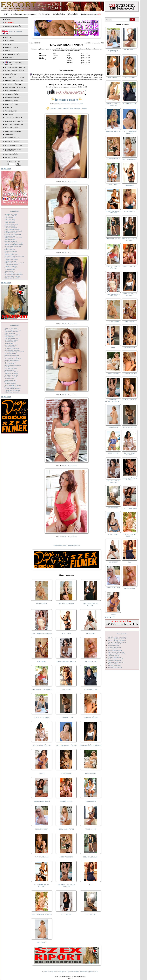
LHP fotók (10, 114)
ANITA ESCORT (66, 773)
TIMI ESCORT (42, 661)
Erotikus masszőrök (14, 81)
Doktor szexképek (10, 239)
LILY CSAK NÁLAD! (91, 717)
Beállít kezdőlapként (59, 972)
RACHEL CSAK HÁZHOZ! (42, 745)
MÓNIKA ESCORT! (66, 857)
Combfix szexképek (11, 233)
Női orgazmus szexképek (12, 335)
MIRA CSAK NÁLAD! (91, 857)
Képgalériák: (15, 211)
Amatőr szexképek (10, 216)
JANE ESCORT (91, 914)
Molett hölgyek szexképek (13, 330)
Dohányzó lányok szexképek (13, 238)
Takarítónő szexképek (11, 372)
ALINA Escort (66, 633)
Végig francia (11, 111)
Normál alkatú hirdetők (16, 87)
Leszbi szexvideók (114, 655)
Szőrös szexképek (10, 370)
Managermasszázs (13, 131)
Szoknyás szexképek (11, 368)
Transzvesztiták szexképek (13, 385)
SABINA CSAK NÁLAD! (42, 717)
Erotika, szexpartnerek (89, 14)
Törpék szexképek (10, 382)
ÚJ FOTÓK (9, 44)
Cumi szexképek (10, 236)
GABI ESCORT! (130, 211)
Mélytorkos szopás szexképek (14, 275)
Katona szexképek (10, 261)
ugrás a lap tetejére (74, 545)
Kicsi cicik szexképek (11, 264)
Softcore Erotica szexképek (13, 358)
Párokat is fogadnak (14, 121)
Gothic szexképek (10, 249)
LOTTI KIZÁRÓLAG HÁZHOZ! (66, 745)
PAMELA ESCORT (66, 801)
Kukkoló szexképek (11, 266)
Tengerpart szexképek (11, 373)
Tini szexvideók (113, 664)
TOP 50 (8, 51)
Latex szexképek (10, 270)
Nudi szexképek (9, 337)
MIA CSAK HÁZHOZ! (113, 131)
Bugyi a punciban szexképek (13, 231)
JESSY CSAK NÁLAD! (66, 829)
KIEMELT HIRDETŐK (13, 54)
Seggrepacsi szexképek (12, 355)
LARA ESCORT (91, 801)
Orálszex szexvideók (114, 657)
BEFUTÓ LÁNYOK (12, 48)
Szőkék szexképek (10, 367)
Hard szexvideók (113, 649)
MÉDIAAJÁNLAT (11, 157)
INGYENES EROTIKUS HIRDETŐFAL (13, 150)
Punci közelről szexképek (12, 350)
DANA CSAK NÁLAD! (66, 604)
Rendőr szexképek (10, 353)
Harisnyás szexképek (11, 254)
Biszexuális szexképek (11, 224)
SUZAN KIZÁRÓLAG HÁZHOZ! (91, 605)
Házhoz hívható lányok (16, 67)
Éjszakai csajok (12, 128)
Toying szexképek (10, 384)
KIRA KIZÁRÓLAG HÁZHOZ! (42, 689)
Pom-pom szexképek (11, 345)
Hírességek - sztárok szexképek (14, 256)
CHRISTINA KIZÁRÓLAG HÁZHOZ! (66, 886)
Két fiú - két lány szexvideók (117, 640)
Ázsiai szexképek (10, 221)
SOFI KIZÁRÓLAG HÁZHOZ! (42, 914)
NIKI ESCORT (42, 942)
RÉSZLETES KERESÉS (13, 26)
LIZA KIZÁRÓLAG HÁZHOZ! (42, 633)
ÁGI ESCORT (91, 633)
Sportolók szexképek (11, 362)
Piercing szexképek (10, 342)
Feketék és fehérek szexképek (14, 244)
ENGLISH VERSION (16, 32)
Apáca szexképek (10, 219)
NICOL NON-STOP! (42, 829)
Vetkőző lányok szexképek (13, 389)
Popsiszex (9, 108)
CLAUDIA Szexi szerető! (42, 801)
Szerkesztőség (84, 972)
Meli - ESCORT (130, 78)
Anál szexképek (9, 218)
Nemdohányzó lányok (15, 71)
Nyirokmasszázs (12, 138)
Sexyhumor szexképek (11, 357)
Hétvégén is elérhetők (15, 77)
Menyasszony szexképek (12, 276)
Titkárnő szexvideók (114, 665)
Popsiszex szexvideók (115, 660)
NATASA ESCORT (91, 661)
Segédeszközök (12, 94)
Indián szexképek (10, 258)
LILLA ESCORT (66, 689)
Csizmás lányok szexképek (13, 234)
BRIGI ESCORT (113, 453)
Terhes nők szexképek (11, 375)
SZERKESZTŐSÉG (12, 154)
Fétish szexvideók (114, 645)
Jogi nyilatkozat (47, 972)
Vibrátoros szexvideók (115, 667)
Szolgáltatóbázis (59, 14)
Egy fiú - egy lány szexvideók (117, 637)
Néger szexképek (10, 333)
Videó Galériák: (122, 634)
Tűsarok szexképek (10, 387)
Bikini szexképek (10, 223)
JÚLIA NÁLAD (66, 914)
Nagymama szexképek (11, 332)
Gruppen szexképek (11, 251)
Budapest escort (12, 141)
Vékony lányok (12, 91)
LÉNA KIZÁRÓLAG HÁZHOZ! (66, 661)
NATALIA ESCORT (91, 689)
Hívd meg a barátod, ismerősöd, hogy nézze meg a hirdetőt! (67, 109)
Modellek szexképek (11, 328)
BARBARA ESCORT (66, 717)
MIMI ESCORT (113, 78)
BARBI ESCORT (91, 773)
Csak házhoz (11, 74)
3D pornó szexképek (11, 214)
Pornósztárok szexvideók (116, 662)
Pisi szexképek (9, 343)
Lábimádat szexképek (11, 268)
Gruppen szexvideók (114, 647)
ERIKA (42, 773)
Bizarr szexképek (10, 226)
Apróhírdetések (44, 14)
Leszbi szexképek (10, 271)
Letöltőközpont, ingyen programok (23, 14)
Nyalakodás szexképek (12, 338)
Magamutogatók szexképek (13, 273)
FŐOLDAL (9, 19)
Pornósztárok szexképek (12, 348)
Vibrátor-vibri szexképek (12, 390)
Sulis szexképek (9, 363)
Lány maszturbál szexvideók (117, 654)
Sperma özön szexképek (12, 360)
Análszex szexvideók (114, 644)
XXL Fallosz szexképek (12, 392)
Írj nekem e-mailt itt (67, 100)
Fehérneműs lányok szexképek (14, 243)
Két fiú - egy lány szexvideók (117, 639)
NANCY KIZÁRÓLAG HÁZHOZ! (113, 105)
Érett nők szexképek (11, 241)
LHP (6, 14)
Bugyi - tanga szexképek (12, 229)
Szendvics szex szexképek (13, 365)
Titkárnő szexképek (10, 380)
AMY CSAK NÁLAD (42, 857)
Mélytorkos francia (14, 124)
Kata (91, 885)
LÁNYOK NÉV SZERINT (14, 146)
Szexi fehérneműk (13, 98)
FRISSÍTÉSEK (10, 58)
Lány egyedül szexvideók (116, 652)
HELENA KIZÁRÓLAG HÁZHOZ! (130, 479)
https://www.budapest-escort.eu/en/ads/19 (70, 104)
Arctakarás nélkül (14, 118)
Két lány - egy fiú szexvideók (117, 642)
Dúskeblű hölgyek (13, 84)
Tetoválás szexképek (11, 377)
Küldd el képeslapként (70, 182)
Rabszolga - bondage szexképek (14, 352)
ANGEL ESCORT (91, 829)
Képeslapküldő (73, 14)
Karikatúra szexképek (11, 259)
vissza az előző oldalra (60, 545)
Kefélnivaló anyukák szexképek (14, 263)
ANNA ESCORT (113, 534)
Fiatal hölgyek (12, 104)
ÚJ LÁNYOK (10, 41)
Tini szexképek (9, 379)
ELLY (113, 347)
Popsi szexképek (10, 347)
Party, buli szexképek (11, 340)
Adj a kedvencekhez (73, 972)
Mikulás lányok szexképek (13, 278)
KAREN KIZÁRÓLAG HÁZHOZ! (42, 886)
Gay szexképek (9, 248)
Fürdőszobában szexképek (13, 246)
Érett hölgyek (12, 101)
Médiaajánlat (94, 972)
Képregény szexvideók (115, 650)
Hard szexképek (9, 253)
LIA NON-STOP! (42, 604)
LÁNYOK (9, 37)
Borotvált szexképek (11, 228)
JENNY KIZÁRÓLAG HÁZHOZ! (91, 745)
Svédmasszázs (11, 134)
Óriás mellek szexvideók (116, 659)
